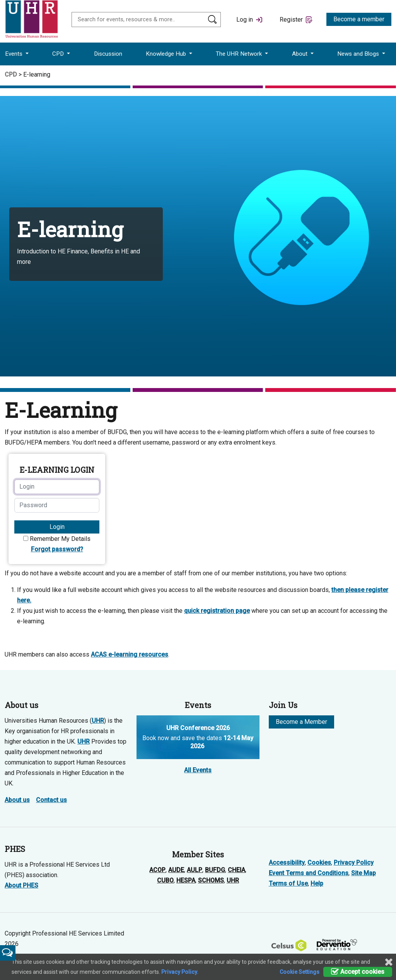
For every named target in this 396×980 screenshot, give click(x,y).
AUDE (176, 870)
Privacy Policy (354, 863)
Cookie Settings (300, 972)
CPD (59, 54)
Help (317, 883)
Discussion (108, 54)
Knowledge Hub (167, 54)
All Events (198, 770)
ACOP (157, 870)
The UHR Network (240, 54)
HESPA (186, 880)
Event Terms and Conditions (309, 873)
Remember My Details (60, 539)
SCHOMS (211, 880)
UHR (98, 721)
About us (17, 800)
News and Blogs (359, 54)
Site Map (364, 873)
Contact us (51, 800)
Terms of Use (288, 883)
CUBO (165, 880)
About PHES (21, 885)
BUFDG (215, 870)
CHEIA (236, 870)
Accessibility (287, 863)
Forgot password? (57, 549)
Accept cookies (358, 972)
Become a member (359, 19)
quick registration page (217, 611)
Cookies (319, 863)
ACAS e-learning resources (130, 654)
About (300, 54)
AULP (195, 870)
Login (57, 527)
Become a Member (301, 722)
